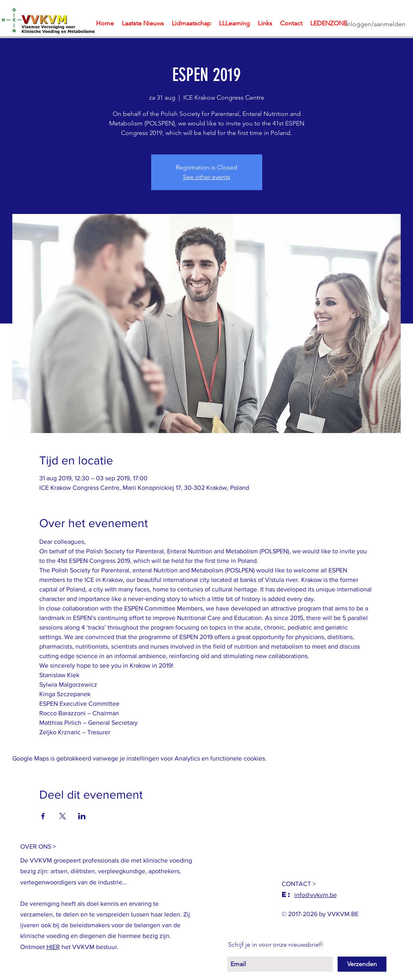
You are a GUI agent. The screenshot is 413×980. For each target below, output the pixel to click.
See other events (206, 177)
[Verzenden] (362, 964)
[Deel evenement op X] (62, 816)
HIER (53, 947)
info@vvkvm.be (316, 895)
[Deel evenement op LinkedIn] (82, 816)
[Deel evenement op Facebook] (43, 816)
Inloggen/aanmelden (376, 24)
